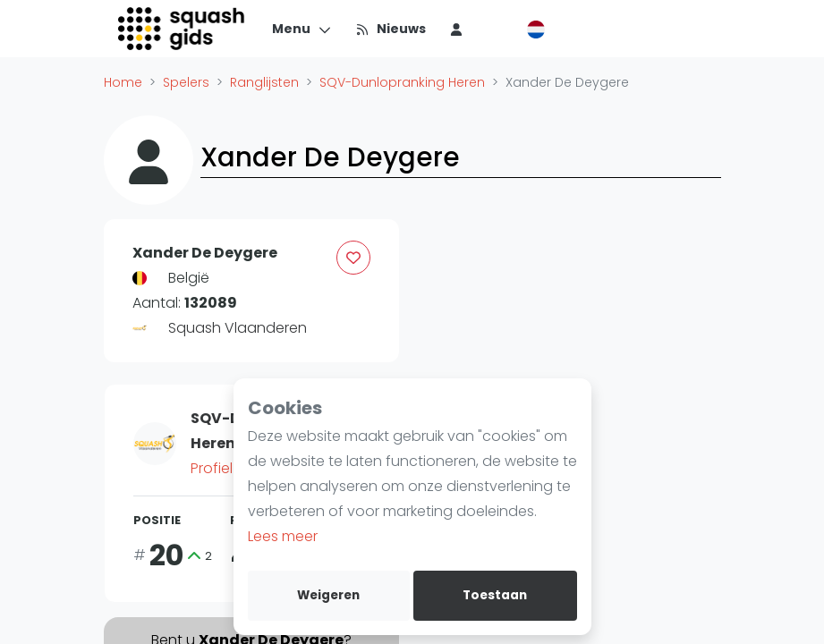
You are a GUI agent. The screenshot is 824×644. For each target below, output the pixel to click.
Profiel (219, 468)
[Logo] (183, 29)
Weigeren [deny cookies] (328, 595)
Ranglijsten (264, 82)
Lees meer (283, 536)
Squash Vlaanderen (238, 328)
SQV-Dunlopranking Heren (402, 82)
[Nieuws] (391, 29)
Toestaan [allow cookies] (495, 595)
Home (123, 82)
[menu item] (456, 29)
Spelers (186, 82)
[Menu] (302, 29)
